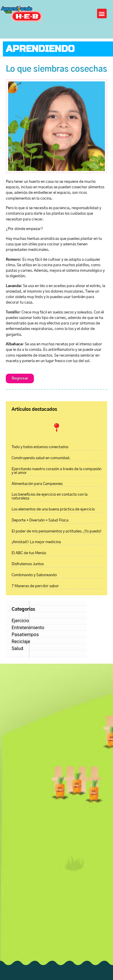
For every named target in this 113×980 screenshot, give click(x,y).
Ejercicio (20, 621)
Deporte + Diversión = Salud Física (40, 520)
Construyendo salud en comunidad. (41, 458)
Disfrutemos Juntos (28, 564)
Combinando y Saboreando (34, 575)
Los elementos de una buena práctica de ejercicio (53, 509)
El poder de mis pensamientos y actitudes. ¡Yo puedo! (57, 531)
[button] (102, 13)
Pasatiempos (25, 635)
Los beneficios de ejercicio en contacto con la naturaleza (50, 497)
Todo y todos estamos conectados (40, 447)
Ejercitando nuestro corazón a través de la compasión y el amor (57, 471)
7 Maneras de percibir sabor (35, 586)
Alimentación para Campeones (37, 484)
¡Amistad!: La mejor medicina (36, 542)
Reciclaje (21, 642)
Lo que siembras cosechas (57, 69)
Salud (17, 648)
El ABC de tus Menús (29, 553)
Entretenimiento (28, 628)
